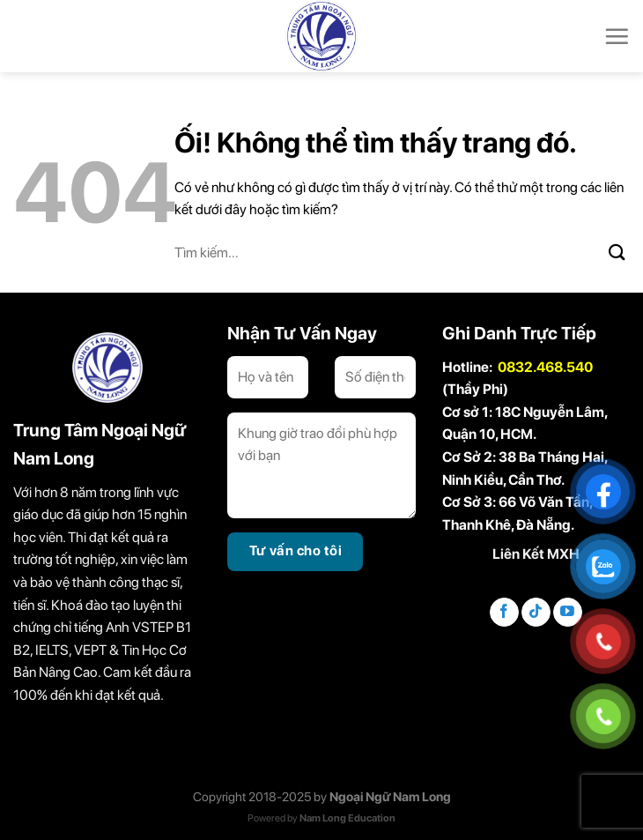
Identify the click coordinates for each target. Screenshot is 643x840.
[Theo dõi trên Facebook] (504, 613)
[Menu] (617, 36)
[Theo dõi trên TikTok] (536, 613)
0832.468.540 (545, 367)
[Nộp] (617, 253)
